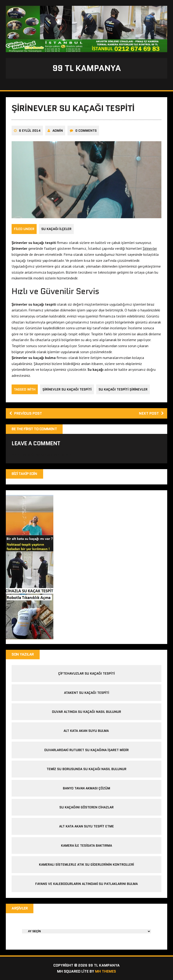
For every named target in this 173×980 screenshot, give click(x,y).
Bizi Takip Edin (24, 474)
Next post (151, 413)
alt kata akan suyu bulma (87, 731)
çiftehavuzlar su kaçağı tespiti (86, 673)
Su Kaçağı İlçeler (56, 229)
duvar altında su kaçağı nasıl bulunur (86, 712)
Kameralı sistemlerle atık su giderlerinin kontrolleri (86, 865)
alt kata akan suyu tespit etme (87, 826)
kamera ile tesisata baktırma (87, 845)
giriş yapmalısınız (60, 454)
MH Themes (106, 971)
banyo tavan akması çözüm (86, 788)
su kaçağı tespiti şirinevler (123, 389)
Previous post (26, 413)
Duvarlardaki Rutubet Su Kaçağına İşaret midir (86, 750)
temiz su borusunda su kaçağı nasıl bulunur (87, 769)
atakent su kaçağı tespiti (87, 693)
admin (58, 131)
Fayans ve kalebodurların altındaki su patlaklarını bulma (87, 884)
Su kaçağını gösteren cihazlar (86, 807)
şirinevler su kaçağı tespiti (67, 389)
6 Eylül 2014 (30, 131)
